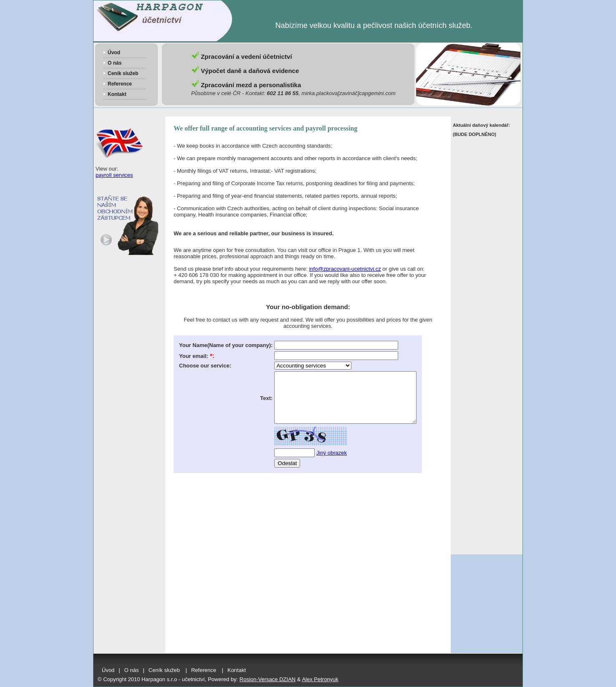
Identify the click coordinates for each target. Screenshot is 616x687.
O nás (115, 63)
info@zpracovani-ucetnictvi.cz (345, 269)
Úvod (114, 53)
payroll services (114, 175)
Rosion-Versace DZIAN (268, 679)
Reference (120, 84)
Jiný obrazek (332, 463)
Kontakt (117, 94)
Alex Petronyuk (320, 679)
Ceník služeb (123, 73)
